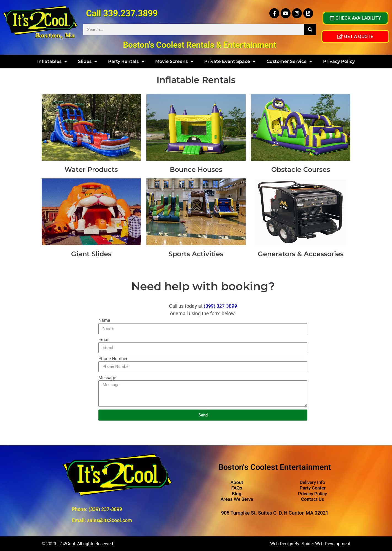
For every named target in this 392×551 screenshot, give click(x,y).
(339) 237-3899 (105, 509)
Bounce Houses (196, 169)
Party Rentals (126, 61)
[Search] (310, 30)
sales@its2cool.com (110, 520)
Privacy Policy (339, 61)
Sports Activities (196, 254)
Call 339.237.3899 (122, 13)
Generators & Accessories (301, 254)
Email (104, 340)
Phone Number (113, 359)
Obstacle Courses (301, 169)
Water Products (91, 169)
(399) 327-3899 (220, 306)
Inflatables (52, 61)
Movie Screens (174, 61)
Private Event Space (230, 61)
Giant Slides (91, 254)
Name (104, 320)
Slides (88, 61)
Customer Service (289, 61)
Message (107, 378)
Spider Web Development (326, 544)
